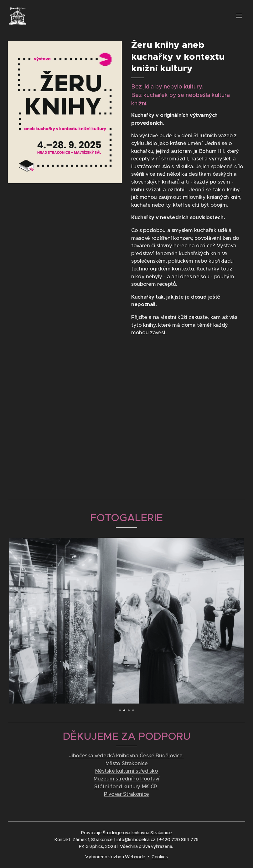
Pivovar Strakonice (126, 794)
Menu (239, 16)
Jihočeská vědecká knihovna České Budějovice (126, 756)
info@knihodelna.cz (136, 840)
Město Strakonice (127, 763)
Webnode (135, 857)
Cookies (160, 857)
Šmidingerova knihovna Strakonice (137, 833)
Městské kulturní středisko (126, 771)
